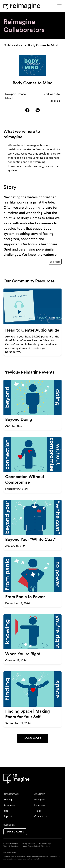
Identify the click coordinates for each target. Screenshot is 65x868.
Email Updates (15, 832)
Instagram (40, 800)
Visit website (52, 94)
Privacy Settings (45, 843)
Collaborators (13, 45)
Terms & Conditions (11, 846)
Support (8, 816)
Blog (6, 811)
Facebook (40, 805)
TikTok (38, 811)
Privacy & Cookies (29, 843)
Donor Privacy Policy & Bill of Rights (36, 846)
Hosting (8, 800)
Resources (9, 805)
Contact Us (40, 816)
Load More (33, 738)
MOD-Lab (13, 852)
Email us (55, 101)
